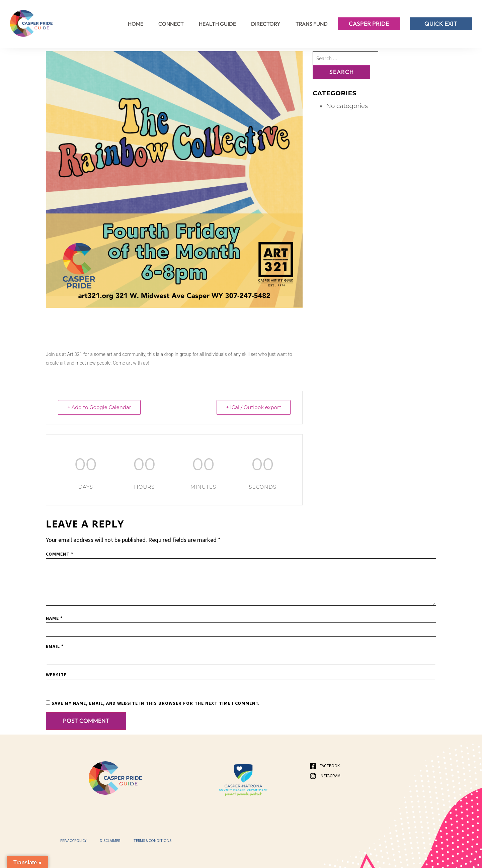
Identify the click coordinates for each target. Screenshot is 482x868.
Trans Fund (312, 24)
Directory (266, 24)
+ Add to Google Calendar (100, 407)
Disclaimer (110, 840)
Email (55, 646)
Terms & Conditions (152, 840)
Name (54, 618)
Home (136, 24)
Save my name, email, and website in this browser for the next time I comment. (156, 703)
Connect (171, 24)
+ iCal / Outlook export (253, 407)
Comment (60, 554)
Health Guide (217, 24)
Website (56, 674)
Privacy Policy (73, 840)
